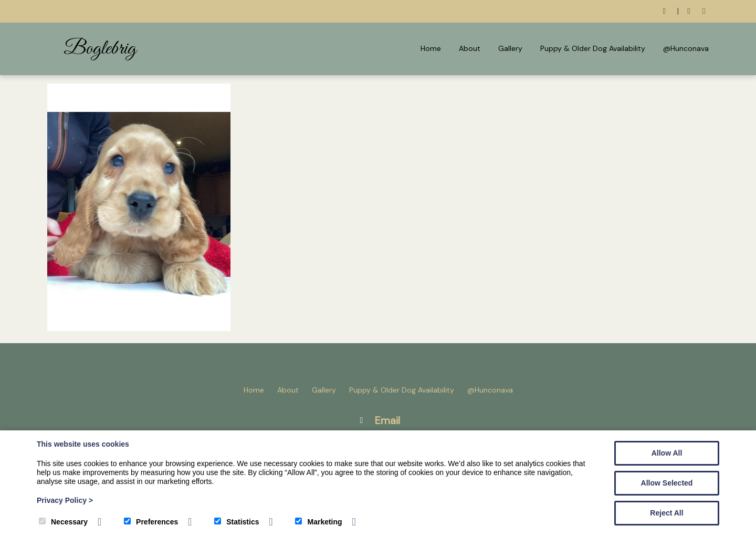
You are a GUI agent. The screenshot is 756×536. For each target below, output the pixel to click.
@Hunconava (686, 48)
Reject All (666, 513)
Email (387, 420)
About (470, 48)
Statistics (237, 522)
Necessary (63, 522)
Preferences (151, 522)
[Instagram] (704, 11)
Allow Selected (667, 483)
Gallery (510, 48)
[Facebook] (689, 11)
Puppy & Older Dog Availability (593, 48)
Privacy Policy (65, 500)
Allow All (667, 453)
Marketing (318, 522)
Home (431, 48)
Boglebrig (100, 49)
